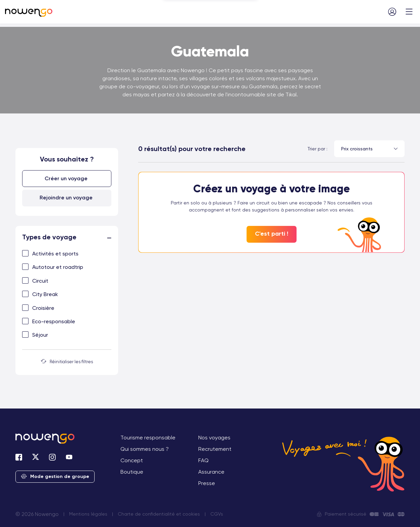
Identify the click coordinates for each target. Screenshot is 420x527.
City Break (45, 294)
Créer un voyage (66, 178)
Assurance (211, 472)
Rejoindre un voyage (66, 198)
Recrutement (215, 449)
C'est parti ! (272, 234)
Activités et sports (55, 254)
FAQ (203, 460)
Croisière (43, 308)
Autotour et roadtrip (58, 267)
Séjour (40, 335)
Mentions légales (88, 514)
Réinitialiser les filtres (67, 362)
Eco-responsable (54, 321)
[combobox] (369, 149)
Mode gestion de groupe (55, 477)
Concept (132, 460)
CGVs (217, 514)
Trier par (316, 149)
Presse (207, 483)
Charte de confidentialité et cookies (159, 514)
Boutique (132, 472)
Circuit (40, 281)
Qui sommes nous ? (145, 449)
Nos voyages (214, 438)
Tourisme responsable (148, 438)
